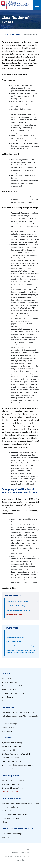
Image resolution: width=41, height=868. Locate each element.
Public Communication (10, 807)
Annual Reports (7, 697)
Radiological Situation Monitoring (18, 610)
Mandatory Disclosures (10, 811)
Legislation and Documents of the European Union (20, 716)
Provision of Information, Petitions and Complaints (20, 803)
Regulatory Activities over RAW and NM (16, 754)
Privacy (4, 822)
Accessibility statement (13, 856)
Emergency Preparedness (11, 758)
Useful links (21, 860)
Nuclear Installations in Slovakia (17, 601)
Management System (9, 689)
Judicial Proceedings (9, 724)
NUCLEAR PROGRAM (16, 34)
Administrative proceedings (12, 834)
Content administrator (21, 853)
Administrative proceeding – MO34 (14, 814)
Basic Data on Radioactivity (16, 606)
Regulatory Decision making (12, 743)
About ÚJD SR (7, 678)
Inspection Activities (9, 750)
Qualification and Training (11, 761)
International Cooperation (11, 769)
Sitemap (13, 849)
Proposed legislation (9, 727)
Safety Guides (7, 731)
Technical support (25, 849)
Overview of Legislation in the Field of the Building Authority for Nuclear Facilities (21, 651)
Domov (5, 34)
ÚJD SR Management (14, 641)
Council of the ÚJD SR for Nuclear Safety (20, 646)
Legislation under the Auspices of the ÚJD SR (18, 712)
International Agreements (11, 720)
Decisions (5, 837)
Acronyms (27, 856)
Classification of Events (14, 614)
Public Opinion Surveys (10, 818)
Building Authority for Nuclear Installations (17, 765)
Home (8, 633)
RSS (35, 856)
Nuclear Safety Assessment (11, 746)
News (4, 701)
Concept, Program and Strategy (13, 693)
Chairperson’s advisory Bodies (13, 686)
